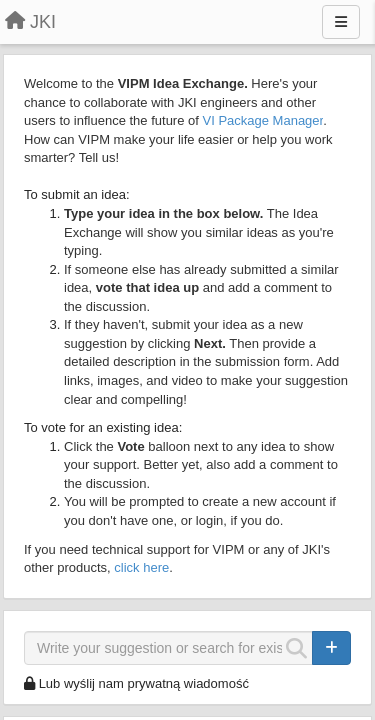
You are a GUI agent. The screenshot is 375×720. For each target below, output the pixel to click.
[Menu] (341, 22)
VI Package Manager (263, 120)
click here (141, 567)
